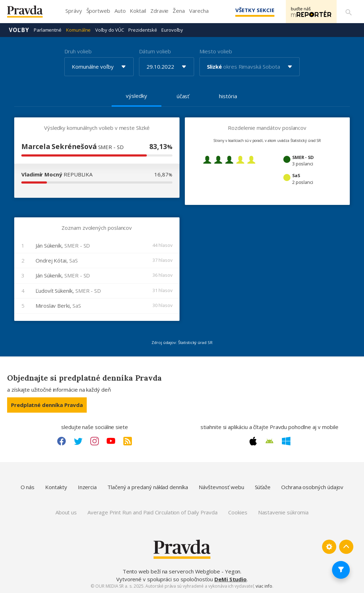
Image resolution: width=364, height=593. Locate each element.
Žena (179, 11)
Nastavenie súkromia (283, 512)
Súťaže (263, 487)
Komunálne (78, 30)
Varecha (199, 11)
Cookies (238, 512)
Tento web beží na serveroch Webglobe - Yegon (182, 571)
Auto (120, 11)
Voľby (19, 30)
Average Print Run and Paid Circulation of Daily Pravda (152, 512)
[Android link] (269, 441)
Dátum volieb (155, 51)
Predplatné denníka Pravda (47, 405)
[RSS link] (128, 441)
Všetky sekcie (253, 10)
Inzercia (87, 487)
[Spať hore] (346, 547)
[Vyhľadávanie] (348, 12)
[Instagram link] (95, 441)
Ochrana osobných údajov (312, 487)
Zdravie (159, 11)
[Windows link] (286, 441)
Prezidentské (143, 30)
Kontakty (56, 487)
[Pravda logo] (30, 13)
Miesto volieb (216, 51)
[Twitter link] (78, 441)
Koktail (138, 11)
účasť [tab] (183, 96)
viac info (264, 586)
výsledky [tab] (136, 96)
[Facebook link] (61, 441)
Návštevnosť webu (221, 487)
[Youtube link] (111, 441)
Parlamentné (48, 30)
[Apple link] (253, 441)
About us (66, 512)
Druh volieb (78, 51)
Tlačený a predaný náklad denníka (148, 487)
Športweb (98, 11)
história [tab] (228, 96)
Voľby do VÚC (109, 30)
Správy (74, 11)
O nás (28, 487)
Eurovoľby (172, 30)
